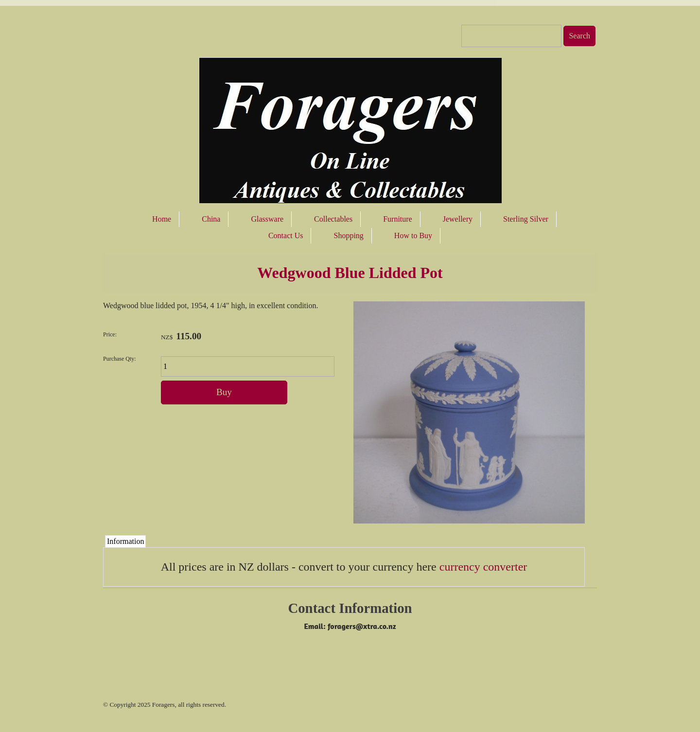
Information (125, 541)
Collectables (333, 219)
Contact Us (286, 235)
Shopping (348, 235)
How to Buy (413, 235)
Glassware (267, 219)
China (211, 219)
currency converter (483, 567)
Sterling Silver (526, 219)
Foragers (164, 705)
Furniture (398, 219)
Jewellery (458, 219)
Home (162, 219)
